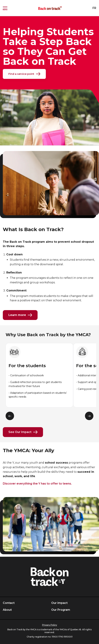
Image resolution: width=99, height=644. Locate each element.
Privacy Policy (50, 625)
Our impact (59, 603)
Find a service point (24, 74)
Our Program (61, 610)
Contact (9, 603)
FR (94, 8)
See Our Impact (23, 432)
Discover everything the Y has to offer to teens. (37, 484)
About (7, 610)
